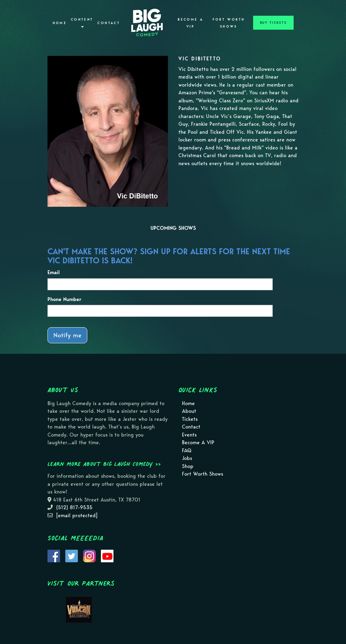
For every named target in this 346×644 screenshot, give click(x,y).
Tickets (190, 419)
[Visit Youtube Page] (107, 556)
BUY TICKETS (273, 23)
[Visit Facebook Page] (54, 556)
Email (54, 272)
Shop (188, 466)
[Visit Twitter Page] (72, 556)
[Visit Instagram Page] (89, 556)
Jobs (187, 458)
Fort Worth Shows (229, 23)
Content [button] (82, 23)
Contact (109, 23)
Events (189, 435)
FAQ (187, 451)
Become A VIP (190, 23)
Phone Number (64, 299)
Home (60, 23)
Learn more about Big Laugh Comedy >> (104, 464)
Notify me (67, 335)
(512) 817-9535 (74, 507)
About (189, 411)
